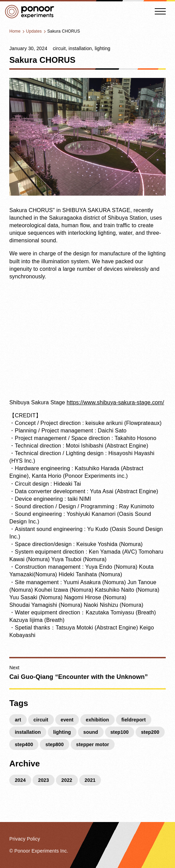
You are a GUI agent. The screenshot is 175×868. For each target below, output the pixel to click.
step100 (120, 732)
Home (15, 31)
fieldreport (134, 720)
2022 (67, 780)
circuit (59, 48)
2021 (90, 780)
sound (91, 732)
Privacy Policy (25, 839)
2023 (44, 780)
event (67, 720)
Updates (34, 31)
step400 (24, 744)
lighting (103, 48)
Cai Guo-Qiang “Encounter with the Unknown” (79, 677)
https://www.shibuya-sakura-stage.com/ (115, 402)
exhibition (97, 720)
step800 (54, 744)
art (18, 720)
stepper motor (93, 744)
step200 (150, 732)
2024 (20, 780)
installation (80, 48)
